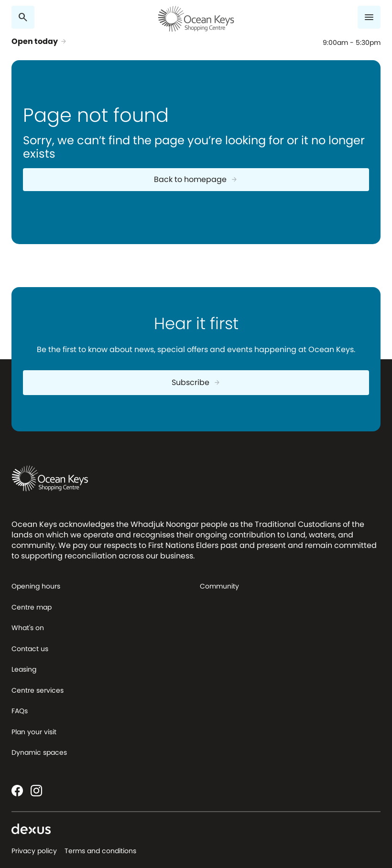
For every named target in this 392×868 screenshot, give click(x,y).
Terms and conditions (100, 851)
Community (219, 586)
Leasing (24, 669)
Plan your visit (34, 732)
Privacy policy (34, 851)
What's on (28, 628)
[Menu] (369, 17)
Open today (39, 42)
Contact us (30, 649)
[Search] (23, 17)
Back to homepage (196, 179)
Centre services (38, 690)
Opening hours (36, 586)
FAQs (20, 711)
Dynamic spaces (39, 752)
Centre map (32, 607)
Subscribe (196, 382)
